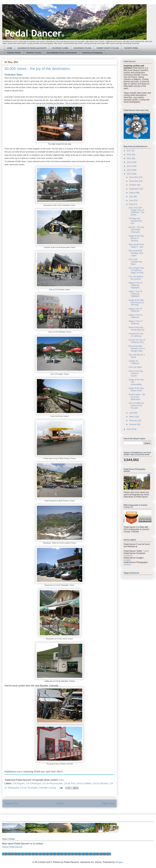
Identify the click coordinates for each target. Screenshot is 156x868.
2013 (129, 166)
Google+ (127, 560)
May (131, 204)
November (134, 181)
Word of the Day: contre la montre (136, 373)
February (133, 420)
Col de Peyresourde (52, 783)
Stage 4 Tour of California (135, 316)
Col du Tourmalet (29, 788)
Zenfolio (127, 565)
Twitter (146, 551)
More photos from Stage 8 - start (136, 246)
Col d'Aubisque (34, 783)
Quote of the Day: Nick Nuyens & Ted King (136, 302)
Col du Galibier (84, 783)
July (131, 196)
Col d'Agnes (19, 783)
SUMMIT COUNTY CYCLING (108, 48)
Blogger (119, 862)
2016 (129, 155)
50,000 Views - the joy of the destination (137, 397)
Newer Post (12, 803)
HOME (10, 48)
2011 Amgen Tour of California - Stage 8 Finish (136, 270)
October (133, 185)
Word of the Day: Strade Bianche (136, 329)
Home (60, 803)
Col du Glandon (100, 783)
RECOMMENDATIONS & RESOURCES (62, 53)
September (134, 189)
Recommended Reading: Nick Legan (136, 253)
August (132, 193)
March (132, 417)
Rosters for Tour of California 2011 (137, 341)
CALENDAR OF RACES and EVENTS (32, 48)
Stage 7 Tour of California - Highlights (135, 294)
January (133, 424)
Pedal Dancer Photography (92, 53)
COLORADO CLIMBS (60, 48)
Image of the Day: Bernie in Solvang (136, 238)
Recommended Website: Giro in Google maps (137, 348)
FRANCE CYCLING (34, 53)
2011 (129, 174)
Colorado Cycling (47, 788)
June (131, 200)
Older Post (108, 803)
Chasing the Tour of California (136, 335)
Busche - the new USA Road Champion (136, 230)
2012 (129, 170)
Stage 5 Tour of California (135, 310)
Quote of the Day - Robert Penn (137, 389)
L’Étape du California (134, 362)
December (134, 177)
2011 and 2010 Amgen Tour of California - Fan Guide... (136, 211)
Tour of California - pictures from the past (137, 405)
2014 (129, 162)
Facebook (128, 556)
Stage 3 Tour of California (135, 322)
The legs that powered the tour (135, 221)
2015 (129, 158)
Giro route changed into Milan (135, 262)
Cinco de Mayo (135, 367)
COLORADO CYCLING (82, 48)
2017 (129, 151)
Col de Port (69, 783)
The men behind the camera (136, 278)
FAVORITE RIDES (131, 48)
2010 (129, 429)
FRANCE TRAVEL (14, 53)
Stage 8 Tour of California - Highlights (135, 285)
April (131, 413)
